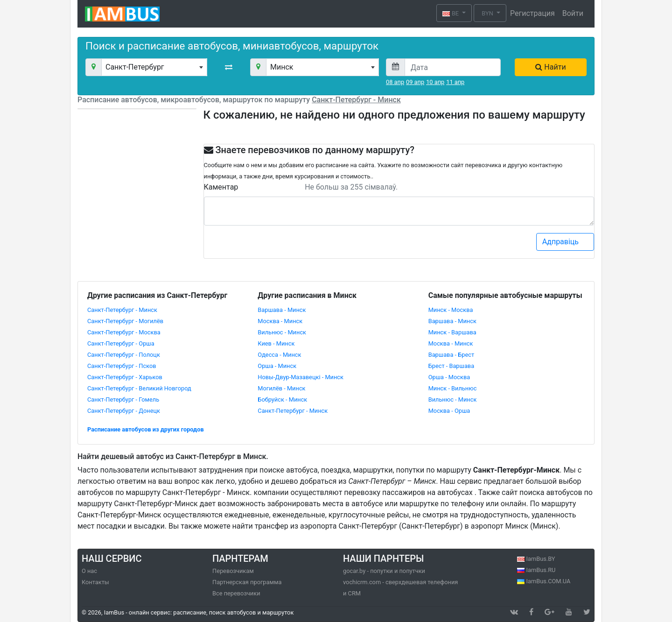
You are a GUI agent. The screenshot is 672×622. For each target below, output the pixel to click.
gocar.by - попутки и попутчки (384, 571)
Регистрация (532, 13)
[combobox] (154, 67)
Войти (573, 13)
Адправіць (566, 241)
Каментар (221, 187)
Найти (550, 67)
